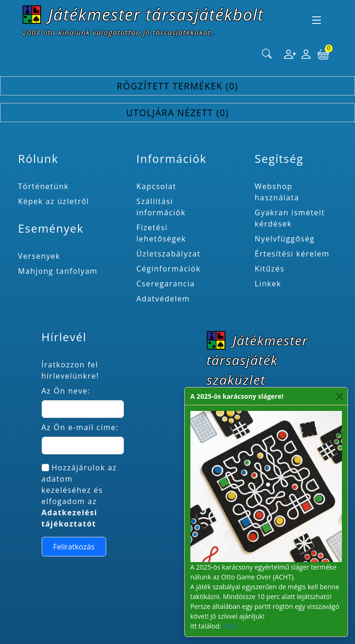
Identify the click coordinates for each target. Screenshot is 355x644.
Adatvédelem (163, 299)
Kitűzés (270, 269)
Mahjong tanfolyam (58, 271)
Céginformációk (169, 269)
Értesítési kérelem (292, 254)
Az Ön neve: (66, 391)
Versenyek (39, 256)
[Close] (340, 396)
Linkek (268, 284)
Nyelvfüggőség (285, 239)
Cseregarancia (166, 284)
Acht (229, 626)
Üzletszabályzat (169, 254)
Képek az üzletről (54, 201)
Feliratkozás (74, 547)
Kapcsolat (157, 186)
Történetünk (44, 186)
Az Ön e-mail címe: (80, 427)
